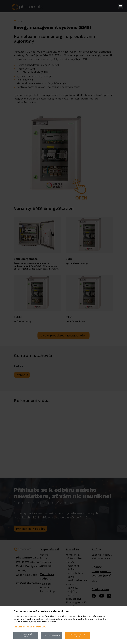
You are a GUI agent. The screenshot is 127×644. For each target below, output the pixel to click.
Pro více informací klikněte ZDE (30, 627)
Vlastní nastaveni (52, 635)
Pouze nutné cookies (26, 635)
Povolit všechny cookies (78, 635)
